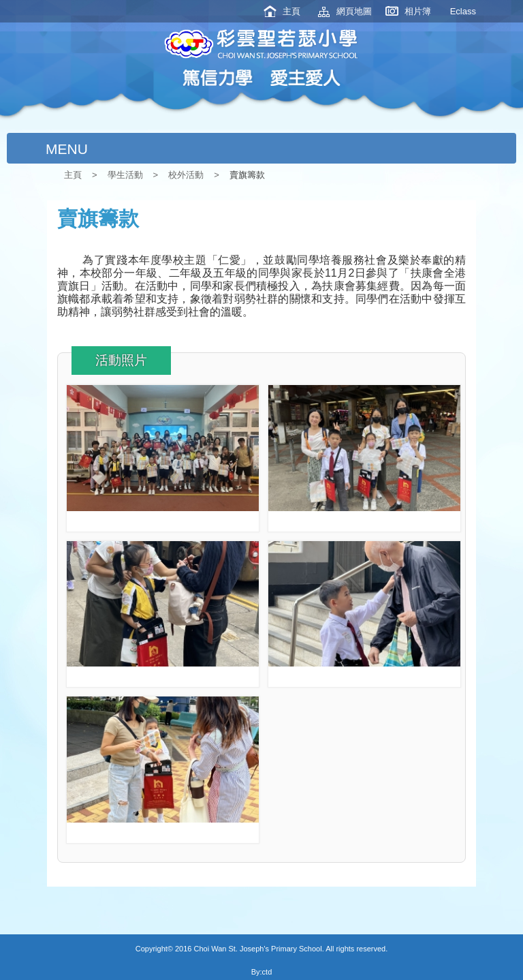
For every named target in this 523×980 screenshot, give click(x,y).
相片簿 (418, 11)
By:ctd (262, 972)
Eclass (463, 11)
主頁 (291, 11)
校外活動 (186, 175)
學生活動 (125, 175)
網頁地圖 (354, 11)
